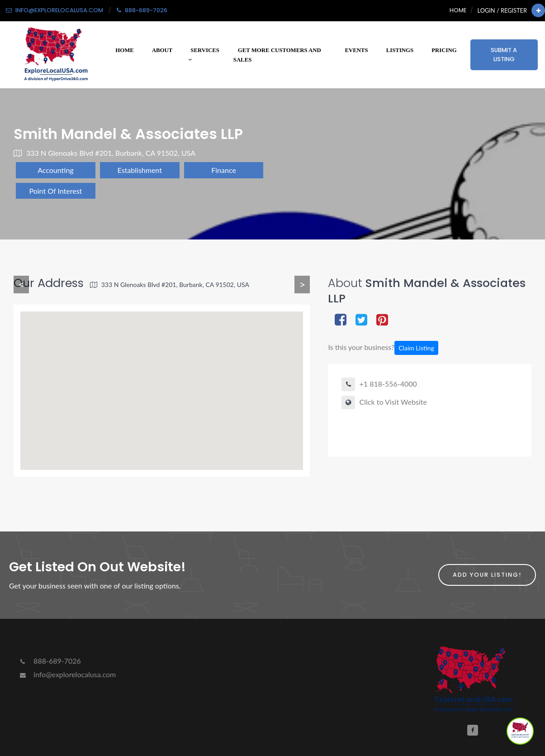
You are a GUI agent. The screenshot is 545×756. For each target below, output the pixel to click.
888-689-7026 (50, 661)
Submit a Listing (504, 55)
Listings (400, 50)
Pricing (444, 50)
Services (204, 55)
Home (458, 10)
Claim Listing (416, 348)
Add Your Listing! (487, 575)
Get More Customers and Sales (277, 55)
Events (357, 50)
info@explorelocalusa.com (67, 674)
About (162, 50)
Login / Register (502, 10)
